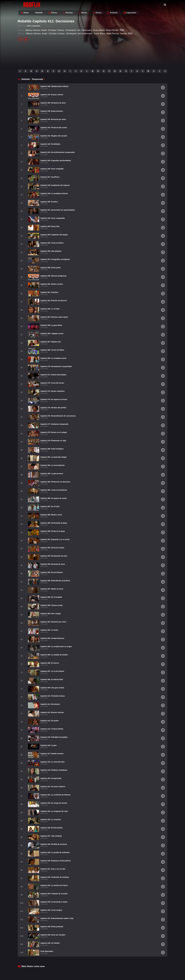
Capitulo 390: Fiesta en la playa (53, 531)
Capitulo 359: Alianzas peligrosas (53, 276)
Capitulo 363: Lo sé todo (50, 309)
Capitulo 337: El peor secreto (52, 95)
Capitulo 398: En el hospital (51, 597)
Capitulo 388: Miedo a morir (51, 515)
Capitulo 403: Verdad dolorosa (52, 638)
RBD (122, 30)
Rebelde (60, 5)
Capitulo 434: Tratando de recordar (54, 894)
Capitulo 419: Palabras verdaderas (54, 770)
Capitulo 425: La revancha (51, 819)
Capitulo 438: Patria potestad (52, 927)
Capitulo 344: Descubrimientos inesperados (58, 152)
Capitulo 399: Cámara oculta (51, 605)
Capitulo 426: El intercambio (51, 828)
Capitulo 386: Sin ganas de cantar (54, 498)
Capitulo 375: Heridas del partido (53, 408)
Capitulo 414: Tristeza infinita (52, 729)
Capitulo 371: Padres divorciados (53, 375)
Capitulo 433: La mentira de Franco (54, 885)
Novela (124, 34)
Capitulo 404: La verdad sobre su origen (56, 647)
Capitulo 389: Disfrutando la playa (54, 523)
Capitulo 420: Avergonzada (51, 778)
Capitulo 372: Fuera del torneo (52, 383)
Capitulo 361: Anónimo (49, 292)
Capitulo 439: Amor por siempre (53, 935)
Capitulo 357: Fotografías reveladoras (55, 259)
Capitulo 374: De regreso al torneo (54, 399)
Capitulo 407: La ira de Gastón (52, 671)
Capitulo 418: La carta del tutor (52, 762)
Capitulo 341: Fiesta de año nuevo (54, 128)
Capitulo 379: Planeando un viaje (53, 441)
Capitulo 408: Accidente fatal (52, 679)
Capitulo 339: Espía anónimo (52, 111)
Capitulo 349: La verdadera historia (54, 193)
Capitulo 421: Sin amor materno (53, 787)
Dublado (135, 5)
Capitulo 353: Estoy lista (50, 226)
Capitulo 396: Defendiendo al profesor (55, 581)
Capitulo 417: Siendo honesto (52, 754)
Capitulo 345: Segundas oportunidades (56, 161)
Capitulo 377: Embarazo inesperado (54, 424)
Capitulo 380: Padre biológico (52, 449)
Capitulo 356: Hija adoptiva (51, 251)
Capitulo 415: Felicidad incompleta (54, 737)
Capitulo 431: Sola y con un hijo (53, 869)
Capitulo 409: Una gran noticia (52, 688)
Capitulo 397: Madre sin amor (52, 589)
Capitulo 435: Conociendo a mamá (54, 902)
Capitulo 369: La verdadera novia (53, 358)
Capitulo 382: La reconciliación (53, 465)
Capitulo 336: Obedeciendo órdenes (54, 86)
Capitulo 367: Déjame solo (51, 342)
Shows (120, 5)
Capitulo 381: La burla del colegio (54, 457)
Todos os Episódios (34, 26)
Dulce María (99, 30)
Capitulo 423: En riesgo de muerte (54, 803)
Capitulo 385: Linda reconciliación (54, 490)
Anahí (44, 30)
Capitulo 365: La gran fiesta (51, 325)
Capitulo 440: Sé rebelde (50, 943)
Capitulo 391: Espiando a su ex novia (55, 539)
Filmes (75, 5)
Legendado (152, 5)
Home (47, 5)
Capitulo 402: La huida (49, 630)
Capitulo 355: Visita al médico (52, 243)
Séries (105, 5)
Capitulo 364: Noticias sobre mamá (54, 317)
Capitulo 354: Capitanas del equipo (54, 235)
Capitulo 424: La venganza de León (54, 811)
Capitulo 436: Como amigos (51, 910)
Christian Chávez (56, 30)
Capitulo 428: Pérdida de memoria (54, 844)
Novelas (90, 5)
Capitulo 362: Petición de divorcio (54, 301)
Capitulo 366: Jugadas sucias (52, 333)
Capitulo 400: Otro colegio (51, 614)
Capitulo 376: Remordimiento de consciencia (58, 416)
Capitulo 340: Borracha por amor (53, 119)
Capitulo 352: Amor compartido (53, 218)
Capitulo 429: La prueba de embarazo (55, 852)
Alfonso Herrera (33, 30)
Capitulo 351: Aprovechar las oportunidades (58, 210)
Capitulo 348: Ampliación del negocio (55, 185)
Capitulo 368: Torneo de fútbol (52, 350)
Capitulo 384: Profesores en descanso (55, 482)
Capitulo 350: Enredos (49, 202)
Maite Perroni (112, 30)
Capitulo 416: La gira (48, 745)
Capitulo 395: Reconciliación (52, 572)
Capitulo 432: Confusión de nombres (55, 877)
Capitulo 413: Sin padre (50, 721)
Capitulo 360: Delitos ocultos (52, 284)
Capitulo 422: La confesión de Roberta (55, 795)
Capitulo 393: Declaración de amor (54, 556)
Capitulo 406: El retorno (50, 663)
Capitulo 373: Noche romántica (52, 391)
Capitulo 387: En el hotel (50, 506)
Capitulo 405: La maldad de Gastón (54, 655)
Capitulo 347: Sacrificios (50, 177)
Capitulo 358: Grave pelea (50, 268)
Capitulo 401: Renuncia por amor (53, 622)
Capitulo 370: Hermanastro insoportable (56, 366)
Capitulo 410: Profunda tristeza (53, 696)
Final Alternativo (47, 951)
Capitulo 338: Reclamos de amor (53, 103)
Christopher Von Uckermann (79, 30)
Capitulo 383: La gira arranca (52, 474)
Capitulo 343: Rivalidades (50, 144)
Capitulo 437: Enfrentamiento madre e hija (57, 918)
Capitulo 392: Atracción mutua (52, 548)
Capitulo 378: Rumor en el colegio (54, 432)
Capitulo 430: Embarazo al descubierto (56, 861)
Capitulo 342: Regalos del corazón (54, 136)
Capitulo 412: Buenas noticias (52, 712)
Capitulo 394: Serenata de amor (53, 564)
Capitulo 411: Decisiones (50, 704)
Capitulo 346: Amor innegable (52, 169)
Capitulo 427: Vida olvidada (51, 836)
